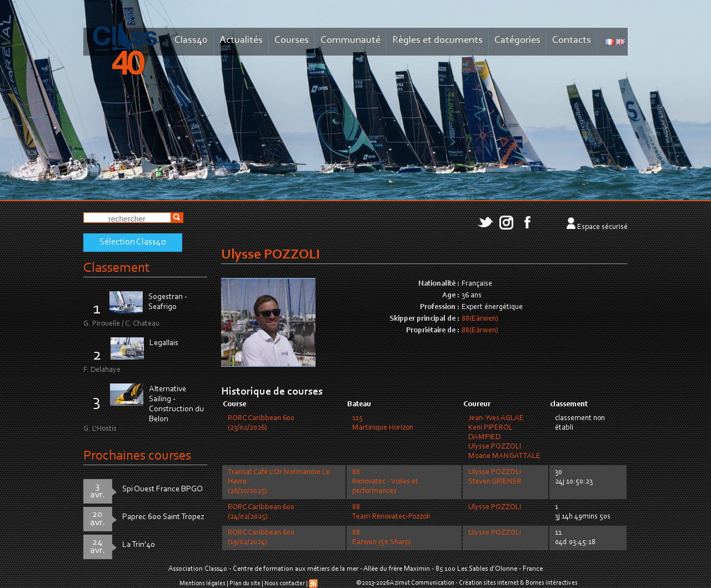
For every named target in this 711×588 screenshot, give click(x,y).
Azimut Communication (422, 583)
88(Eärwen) (480, 319)
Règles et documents (437, 40)
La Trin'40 (139, 545)
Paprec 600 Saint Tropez (163, 517)
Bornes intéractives (552, 583)
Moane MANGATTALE (504, 456)
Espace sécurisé (602, 227)
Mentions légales (202, 584)
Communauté (351, 40)
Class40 (191, 40)
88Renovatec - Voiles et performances (385, 482)
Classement (117, 268)
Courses (292, 40)
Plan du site (245, 584)
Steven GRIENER (495, 482)
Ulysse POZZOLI (495, 447)
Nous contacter (285, 584)
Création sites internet (489, 583)
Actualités (241, 40)
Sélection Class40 (133, 242)
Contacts (572, 40)
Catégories (517, 40)
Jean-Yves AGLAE (496, 418)
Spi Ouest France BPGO (162, 489)
